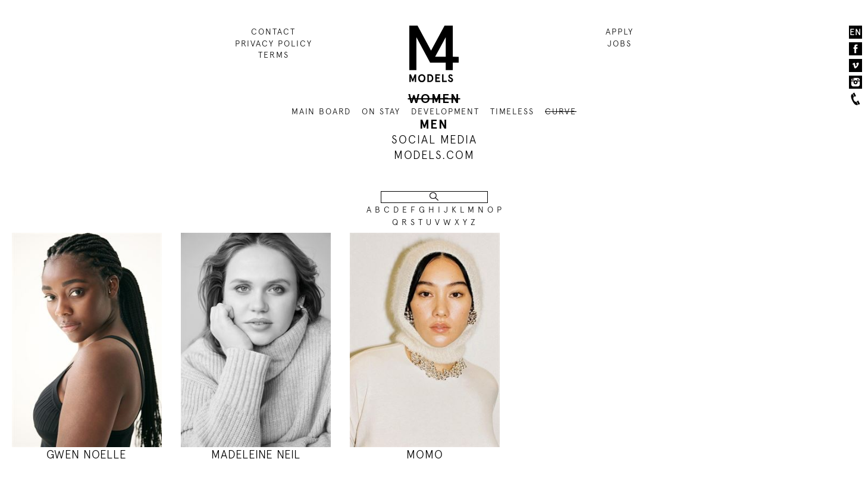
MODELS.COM (434, 155)
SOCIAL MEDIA (434, 140)
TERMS (274, 55)
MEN (434, 124)
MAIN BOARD (321, 111)
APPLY (620, 32)
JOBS (620, 43)
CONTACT (273, 32)
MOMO (425, 455)
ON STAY (381, 111)
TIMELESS (512, 111)
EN (856, 32)
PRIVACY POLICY (274, 43)
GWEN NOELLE (87, 455)
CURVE (561, 111)
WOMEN (434, 99)
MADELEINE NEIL (256, 455)
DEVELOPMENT (445, 111)
